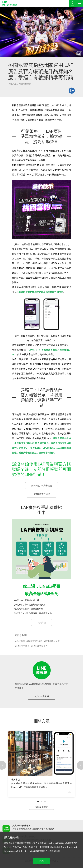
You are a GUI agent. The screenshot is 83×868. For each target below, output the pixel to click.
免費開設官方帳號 (41, 494)
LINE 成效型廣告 (40, 646)
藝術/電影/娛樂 (35, 641)
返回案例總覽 (41, 807)
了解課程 (41, 623)
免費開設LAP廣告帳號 (42, 486)
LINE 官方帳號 (23, 646)
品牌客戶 (21, 641)
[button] (38, 801)
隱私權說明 (55, 851)
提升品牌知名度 (52, 641)
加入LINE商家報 (42, 696)
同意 (41, 861)
